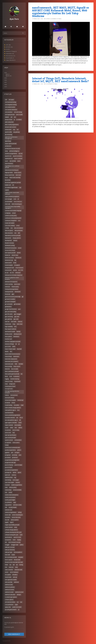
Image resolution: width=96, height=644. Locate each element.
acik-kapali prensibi (10, 115)
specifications (8, 537)
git (23, 297)
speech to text (17, 537)
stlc (6, 542)
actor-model (19, 115)
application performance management (11, 138)
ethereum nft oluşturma (11, 282)
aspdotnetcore (9, 158)
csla (11, 228)
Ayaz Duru (14, 13)
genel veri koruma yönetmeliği (13, 297)
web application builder (11, 580)
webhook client (9, 585)
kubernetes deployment (11, 359)
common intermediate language (13, 211)
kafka (14, 346)
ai (14, 120)
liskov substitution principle (12, 371)
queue (19, 472)
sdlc (6, 507)
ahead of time (9, 120)
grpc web (17, 317)
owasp (7, 445)
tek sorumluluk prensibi (11, 557)
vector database (14, 572)
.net (6, 100)
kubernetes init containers (12, 361)
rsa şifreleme (8, 502)
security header (13, 507)
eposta (15, 270)
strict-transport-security (14, 542)
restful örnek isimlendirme (12, 495)
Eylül (7, 74)
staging (19, 540)
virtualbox (15, 575)
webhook (16, 582)
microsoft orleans (10, 398)
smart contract (9, 527)
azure (19, 161)
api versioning (9, 134)
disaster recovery (9, 243)
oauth (20, 423)
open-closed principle (10, 438)
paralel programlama (10, 450)
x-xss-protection (9, 605)
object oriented (9, 425)
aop (14, 130)
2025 (14, 74)
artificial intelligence (14, 151)
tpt (17, 565)
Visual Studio (10, 58)
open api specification (11, 435)
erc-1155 (21, 270)
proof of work (9, 467)
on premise (8, 430)
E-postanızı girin (9, 627)
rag (15, 477)
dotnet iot (8, 255)
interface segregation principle (13, 341)
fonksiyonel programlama (12, 289)
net (17, 418)
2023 (6, 78)
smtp (16, 527)
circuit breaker (9, 201)
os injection (8, 443)
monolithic (17, 405)
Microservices (11, 56)
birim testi (18, 175)
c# (13, 185)
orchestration (18, 440)
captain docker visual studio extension (12, 193)
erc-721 (12, 273)
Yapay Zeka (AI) (11, 60)
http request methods (11, 329)
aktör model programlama (12, 125)
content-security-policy (11, 216)
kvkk (16, 364)
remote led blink (17, 490)
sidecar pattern (15, 520)
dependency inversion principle (13, 235)
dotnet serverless (9, 258)
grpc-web (16, 319)
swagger (7, 545)
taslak (13, 555)
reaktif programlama (17, 485)
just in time (8, 346)
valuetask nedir (18, 570)
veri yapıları (8, 575)
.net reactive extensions (11, 110)
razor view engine (9, 482)
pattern (19, 450)
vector (7, 572)
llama (6, 376)
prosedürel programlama (11, 470)
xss (18, 602)
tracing (21, 565)
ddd (15, 233)
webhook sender (9, 592)
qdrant (14, 472)
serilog (20, 512)
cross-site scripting (10, 225)
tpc (10, 565)
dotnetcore (18, 258)
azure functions (9, 163)
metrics (7, 395)
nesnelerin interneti (10, 418)
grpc (19, 309)
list (22, 374)
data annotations (18, 228)
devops (15, 240)
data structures (9, 233)
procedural (8, 457)
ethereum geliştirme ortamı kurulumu (12, 278)
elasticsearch (8, 263)
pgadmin (7, 452)
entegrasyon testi (9, 268)
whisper (19, 595)
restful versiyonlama (10, 497)
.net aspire (11, 100)
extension (8, 287)
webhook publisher (10, 587)
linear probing (8, 366)
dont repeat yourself (10, 253)
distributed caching (10, 245)
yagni (16, 605)
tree (6, 567)
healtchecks (8, 324)
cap (20, 187)
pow (20, 455)
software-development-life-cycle (13, 532)
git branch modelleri (10, 299)
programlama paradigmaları (12, 460)
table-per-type (9, 552)
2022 (6, 80)
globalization (8, 307)
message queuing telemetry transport (12, 392)
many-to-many (9, 381)
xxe (21, 602)
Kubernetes (10, 54)
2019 (6, 87)
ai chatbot (19, 120)
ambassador (8, 130)
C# (8, 49)
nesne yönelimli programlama (13, 415)
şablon (22, 545)
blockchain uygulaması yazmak (13, 182)
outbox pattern (16, 443)
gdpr (13, 294)
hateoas (20, 322)
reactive (18, 482)
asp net (20, 154)
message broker (9, 389)
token (7, 565)
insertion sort (8, 339)
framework (18, 292)
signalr (7, 522)
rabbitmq (14, 475)
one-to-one (8, 433)
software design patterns (11, 530)
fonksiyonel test (9, 292)
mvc (18, 410)
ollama (20, 428)
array (6, 151)
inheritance (16, 336)
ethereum (18, 273)
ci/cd (15, 199)
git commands (9, 304)
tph (14, 565)
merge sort (12, 384)
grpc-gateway (8, 319)
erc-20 (7, 273)
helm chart (20, 324)
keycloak (19, 349)
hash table (14, 322)
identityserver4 (18, 334)
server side (8, 515)
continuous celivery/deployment (13, 218)
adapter (7, 117)
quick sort (8, 475)
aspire (7, 161)
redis (6, 487)
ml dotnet (8, 403)
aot (18, 130)
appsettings (8, 141)
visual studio (8, 577)
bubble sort (8, 185)
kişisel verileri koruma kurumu (12, 354)
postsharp (15, 455)
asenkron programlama (11, 154)
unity (16, 567)
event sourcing (9, 284)
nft (20, 420)
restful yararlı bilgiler (10, 500)
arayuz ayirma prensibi (11, 144)
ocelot (7, 428)
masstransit (17, 381)
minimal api (20, 400)
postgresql (8, 455)
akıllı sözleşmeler (9, 122)
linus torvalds (15, 369)
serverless (8, 517)
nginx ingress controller (11, 423)
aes (15, 117)
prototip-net (8, 472)
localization (16, 376)
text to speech (9, 560)
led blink (21, 364)
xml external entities (10, 602)
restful (10, 492)
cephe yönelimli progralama (12, 197)
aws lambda (13, 161)
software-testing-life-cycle (12, 535)
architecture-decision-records (12, 149)
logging (7, 379)
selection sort (8, 510)
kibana (7, 351)
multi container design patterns (13, 408)
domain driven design (10, 250)
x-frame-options (9, 600)
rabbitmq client (9, 477)
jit (19, 344)
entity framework (19, 268)
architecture (8, 146)
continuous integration (11, 220)
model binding (9, 405)
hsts (15, 327)
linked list (7, 369)
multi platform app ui (10, 410)
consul (14, 213)
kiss (11, 351)
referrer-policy (13, 487)
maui (6, 384)
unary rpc (11, 567)
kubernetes (16, 356)
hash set (7, 322)
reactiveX (7, 485)
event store (17, 284)
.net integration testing (11, 105)
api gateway (17, 132)
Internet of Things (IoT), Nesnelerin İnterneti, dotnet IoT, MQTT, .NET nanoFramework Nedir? (60, 80)
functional (8, 294)
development (8, 240)
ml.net (13, 403)
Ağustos (8, 76)
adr (11, 117)
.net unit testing (18, 112)
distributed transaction (11, 248)
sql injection (8, 540)
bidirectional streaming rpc (12, 170)
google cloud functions (11, 309)
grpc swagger (17, 314)
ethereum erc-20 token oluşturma (14, 275)
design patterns (17, 238)
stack (14, 540)
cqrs (19, 221)
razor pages (16, 480)
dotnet (19, 253)
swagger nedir (15, 545)
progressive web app (10, 462)
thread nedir (17, 560)
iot (16, 344)
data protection (19, 230)
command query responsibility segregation (13, 207)
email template (9, 265)
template (21, 557)
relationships (8, 490)
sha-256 (7, 520)
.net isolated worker (10, 107)
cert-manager (8, 199)
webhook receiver (10, 590)
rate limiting (8, 480)
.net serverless (9, 112)
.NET (8, 45)
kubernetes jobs (9, 364)
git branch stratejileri (10, 302)
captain (7, 190)
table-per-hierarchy (10, 550)
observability (18, 425)
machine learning (15, 379)
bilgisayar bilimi (9, 173)
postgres (17, 452)
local (11, 376)
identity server (9, 334)
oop (14, 433)
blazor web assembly (15, 177)
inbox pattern (8, 336)
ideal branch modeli (10, 332)
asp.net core (8, 156)
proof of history (9, 465)
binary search (18, 173)
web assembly (9, 582)
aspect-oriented (18, 158)
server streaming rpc (17, 515)
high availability (9, 327)
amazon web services (11, 127)
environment (8, 270)
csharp (18, 226)
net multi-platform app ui (11, 420)
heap (14, 324)
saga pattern (8, 505)
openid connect (9, 440)
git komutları (17, 304)
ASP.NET (9, 47)
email (15, 263)
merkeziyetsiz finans (10, 386)
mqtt (22, 405)
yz (19, 610)
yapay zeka (8, 607)
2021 (6, 82)
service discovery (16, 517)
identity (18, 332)
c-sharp (7, 228)
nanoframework (9, 413)
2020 (6, 84)
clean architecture (18, 202)
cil (18, 199)
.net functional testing (11, 102)
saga (15, 502)
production (15, 457)
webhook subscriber (10, 595)
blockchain (8, 180)
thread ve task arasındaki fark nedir (14, 562)
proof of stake (18, 465)
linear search (17, 366)
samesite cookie (17, 505)
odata (11, 428)
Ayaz (42, 19)
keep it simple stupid (10, 349)
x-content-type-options (11, 597)
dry (15, 260)
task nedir (8, 555)
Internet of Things (11, 51)
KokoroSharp (8, 356)
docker (20, 248)
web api (15, 577)
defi (19, 233)
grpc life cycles (9, 314)
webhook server (19, 592)
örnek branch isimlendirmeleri (12, 447)
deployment (8, 238)
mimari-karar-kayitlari (10, 400)
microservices (14, 395)
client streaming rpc (17, 204)
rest (6, 492)
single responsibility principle (12, 525)
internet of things (9, 344)
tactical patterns (18, 552)
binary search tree (10, 175)
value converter (9, 570)
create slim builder (10, 223)
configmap (8, 213)
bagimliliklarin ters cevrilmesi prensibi (12, 167)
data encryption (9, 230)
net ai (21, 418)
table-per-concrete (10, 547)
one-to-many (16, 430)
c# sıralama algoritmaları (11, 187)
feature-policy (15, 287)
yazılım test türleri (17, 607)
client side (8, 204)
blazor (7, 178)
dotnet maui (15, 255)
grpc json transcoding (11, 312)
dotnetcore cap (9, 260)
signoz (12, 522)
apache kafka (8, 132)
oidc (16, 428)
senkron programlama (11, 512)
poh (12, 452)
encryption (17, 265)
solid (21, 535)
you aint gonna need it (11, 610)
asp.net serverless (18, 156)
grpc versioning (9, 317)
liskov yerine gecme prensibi (12, 374)
